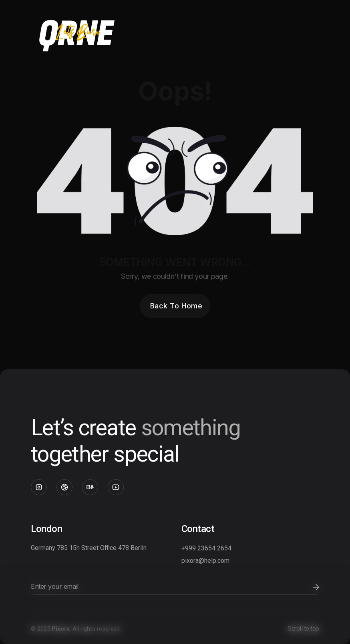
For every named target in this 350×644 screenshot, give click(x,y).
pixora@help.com (205, 561)
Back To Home (176, 306)
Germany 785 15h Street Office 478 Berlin (89, 548)
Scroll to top (303, 629)
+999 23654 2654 (206, 548)
